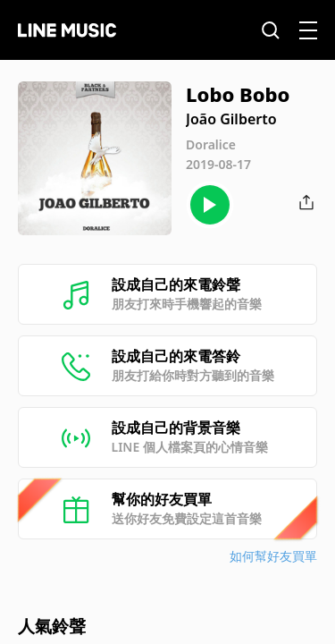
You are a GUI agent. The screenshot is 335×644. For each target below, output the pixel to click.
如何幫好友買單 (273, 556)
